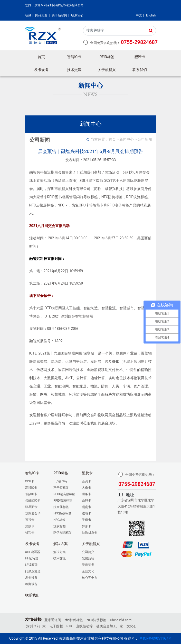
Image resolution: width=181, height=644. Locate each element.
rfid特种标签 (74, 620)
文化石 (132, 626)
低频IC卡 (31, 494)
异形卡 (87, 526)
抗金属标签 (61, 507)
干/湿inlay (60, 481)
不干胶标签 (61, 488)
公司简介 (88, 552)
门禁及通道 (33, 571)
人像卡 (87, 488)
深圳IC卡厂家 (36, 626)
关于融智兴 (59, 15)
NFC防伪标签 (96, 620)
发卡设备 (31, 578)
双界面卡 (31, 507)
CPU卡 (30, 481)
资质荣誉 (88, 565)
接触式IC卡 (33, 501)
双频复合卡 (33, 513)
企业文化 (88, 571)
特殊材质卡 (90, 533)
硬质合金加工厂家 (110, 626)
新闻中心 (127, 139)
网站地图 (41, 15)
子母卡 (87, 520)
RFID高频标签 (63, 501)
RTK (69, 626)
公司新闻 (145, 139)
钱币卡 (30, 533)
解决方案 (60, 552)
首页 (41, 57)
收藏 (28, 15)
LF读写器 (31, 565)
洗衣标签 (60, 526)
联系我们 (77, 15)
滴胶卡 (30, 526)
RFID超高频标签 (64, 494)
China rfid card (121, 620)
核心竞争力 (90, 578)
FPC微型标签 (62, 513)
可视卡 (30, 520)
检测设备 (31, 584)
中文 (139, 15)
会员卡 (87, 481)
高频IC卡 (31, 488)
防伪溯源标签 (63, 533)
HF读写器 (32, 558)
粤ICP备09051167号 (156, 638)
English (151, 15)
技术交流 (74, 70)
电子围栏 (56, 626)
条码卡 (87, 501)
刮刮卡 (87, 507)
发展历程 (88, 558)
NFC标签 (59, 520)
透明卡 (87, 513)
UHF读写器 (33, 552)
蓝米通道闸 (53, 620)
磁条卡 (87, 494)
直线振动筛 (84, 626)
